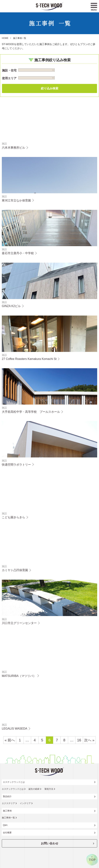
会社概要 (7, 833)
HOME (5, 38)
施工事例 (7, 811)
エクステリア (8, 803)
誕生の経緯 (34, 789)
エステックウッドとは (14, 782)
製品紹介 (7, 796)
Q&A (5, 825)
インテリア (25, 803)
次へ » (89, 740)
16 (79, 740)
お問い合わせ (50, 843)
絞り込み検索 (50, 88)
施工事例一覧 (8, 818)
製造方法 (49, 789)
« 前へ (10, 740)
